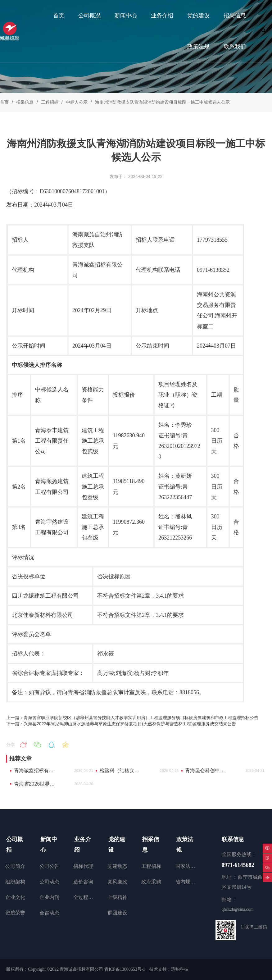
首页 (4, 102)
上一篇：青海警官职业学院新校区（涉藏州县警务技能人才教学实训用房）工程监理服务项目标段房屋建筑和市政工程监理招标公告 (132, 718)
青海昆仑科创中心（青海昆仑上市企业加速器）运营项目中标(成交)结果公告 (207, 770)
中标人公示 (77, 102)
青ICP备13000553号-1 (125, 969)
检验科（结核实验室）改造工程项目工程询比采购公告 (122, 770)
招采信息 (25, 102)
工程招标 (50, 102)
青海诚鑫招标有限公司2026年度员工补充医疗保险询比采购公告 (36, 770)
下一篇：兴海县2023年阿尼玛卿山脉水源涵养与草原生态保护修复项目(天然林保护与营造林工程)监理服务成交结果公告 (121, 724)
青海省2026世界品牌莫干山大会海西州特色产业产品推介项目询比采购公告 (36, 784)
